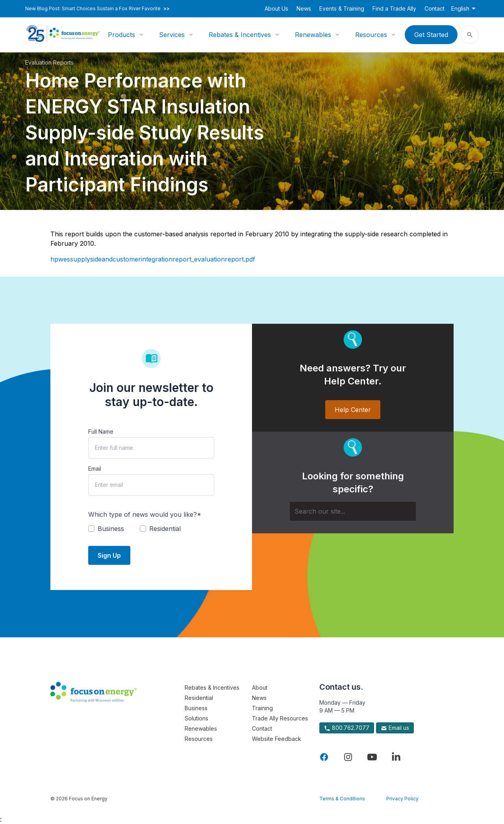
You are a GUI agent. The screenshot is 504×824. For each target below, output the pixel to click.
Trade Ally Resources (280, 718)
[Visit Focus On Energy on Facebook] (324, 757)
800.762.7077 (347, 728)
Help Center (353, 410)
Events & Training (342, 8)
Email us (395, 728)
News (304, 8)
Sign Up (109, 555)
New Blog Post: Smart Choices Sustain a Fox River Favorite (97, 9)
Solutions (196, 718)
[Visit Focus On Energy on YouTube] (372, 757)
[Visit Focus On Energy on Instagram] (348, 757)
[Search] (353, 511)
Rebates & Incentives (240, 35)
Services (172, 35)
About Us (276, 8)
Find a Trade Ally (394, 8)
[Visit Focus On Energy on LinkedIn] (396, 757)
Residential (199, 698)
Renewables (313, 35)
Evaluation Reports (49, 62)
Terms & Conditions (342, 799)
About (260, 688)
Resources (371, 35)
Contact (435, 8)
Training (262, 708)
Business (196, 708)
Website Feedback (277, 739)
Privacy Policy (402, 799)
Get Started (431, 35)
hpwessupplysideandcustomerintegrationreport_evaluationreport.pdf (153, 259)
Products (121, 35)
